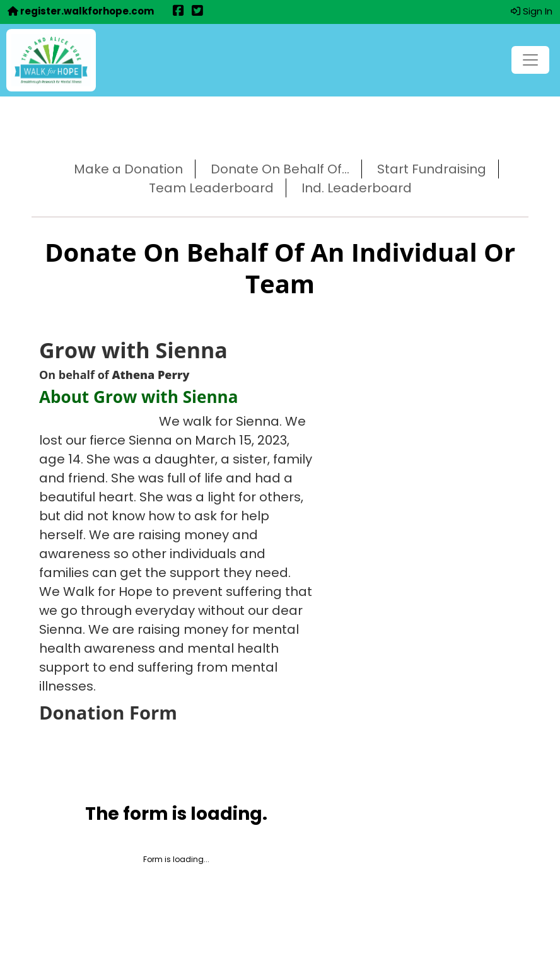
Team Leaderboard (211, 188)
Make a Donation (128, 169)
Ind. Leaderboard (357, 188)
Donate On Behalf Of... (280, 169)
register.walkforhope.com (81, 11)
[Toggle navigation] (530, 60)
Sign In (532, 11)
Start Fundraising (432, 169)
